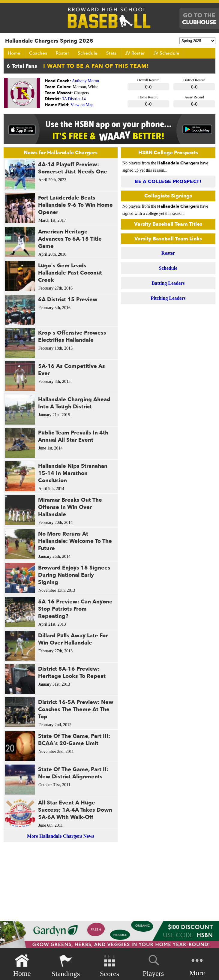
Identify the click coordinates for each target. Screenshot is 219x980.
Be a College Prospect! (168, 182)
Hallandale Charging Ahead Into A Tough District (74, 403)
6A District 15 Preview (68, 300)
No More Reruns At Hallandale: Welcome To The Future (75, 541)
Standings (66, 966)
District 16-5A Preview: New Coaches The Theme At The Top (76, 709)
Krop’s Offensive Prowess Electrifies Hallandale (72, 337)
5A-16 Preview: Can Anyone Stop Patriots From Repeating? (75, 609)
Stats (111, 53)
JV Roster (135, 53)
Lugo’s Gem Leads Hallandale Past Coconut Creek (70, 273)
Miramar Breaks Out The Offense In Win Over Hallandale (70, 507)
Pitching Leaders (168, 298)
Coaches (38, 53)
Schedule (88, 53)
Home (14, 53)
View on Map (82, 105)
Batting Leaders (168, 283)
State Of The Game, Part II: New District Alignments (73, 773)
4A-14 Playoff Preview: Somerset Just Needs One (73, 168)
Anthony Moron (86, 81)
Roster (62, 53)
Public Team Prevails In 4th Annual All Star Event (73, 436)
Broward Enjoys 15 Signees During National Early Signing (74, 575)
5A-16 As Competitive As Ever (72, 370)
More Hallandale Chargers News (61, 836)
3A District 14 (74, 99)
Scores (109, 966)
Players (153, 965)
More (197, 965)
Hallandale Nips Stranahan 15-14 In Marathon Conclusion (73, 473)
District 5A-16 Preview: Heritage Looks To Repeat (72, 673)
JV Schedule (166, 53)
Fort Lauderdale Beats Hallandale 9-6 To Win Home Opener (75, 205)
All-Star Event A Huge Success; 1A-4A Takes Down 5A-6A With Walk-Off (75, 810)
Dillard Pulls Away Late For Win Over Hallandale (73, 639)
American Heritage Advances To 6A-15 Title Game (70, 239)
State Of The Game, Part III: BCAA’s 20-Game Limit (74, 740)
